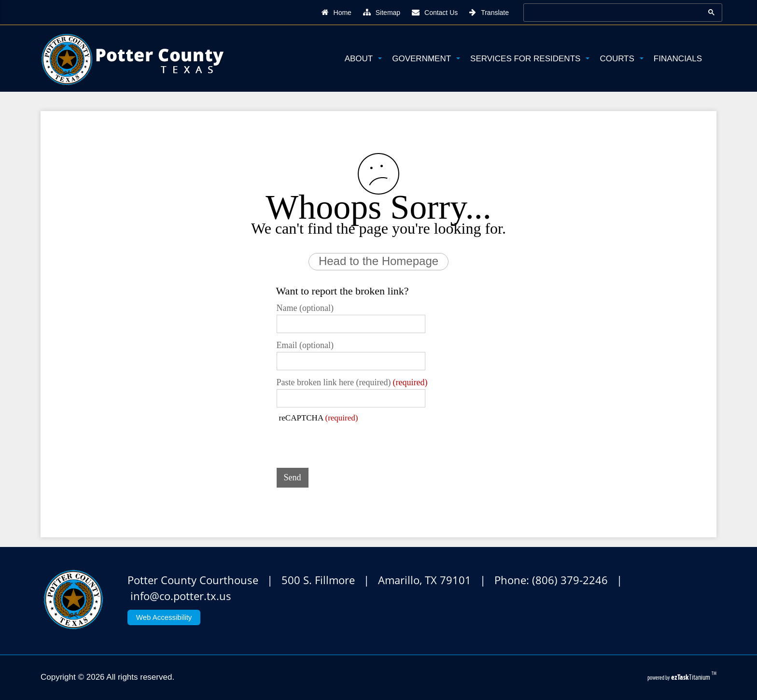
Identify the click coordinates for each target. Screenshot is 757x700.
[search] (613, 12)
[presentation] (350, 442)
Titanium (691, 677)
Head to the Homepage (378, 261)
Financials (678, 59)
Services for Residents (530, 59)
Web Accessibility (164, 617)
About (364, 59)
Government (426, 59)
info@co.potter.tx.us (181, 596)
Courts (621, 59)
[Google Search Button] (711, 12)
